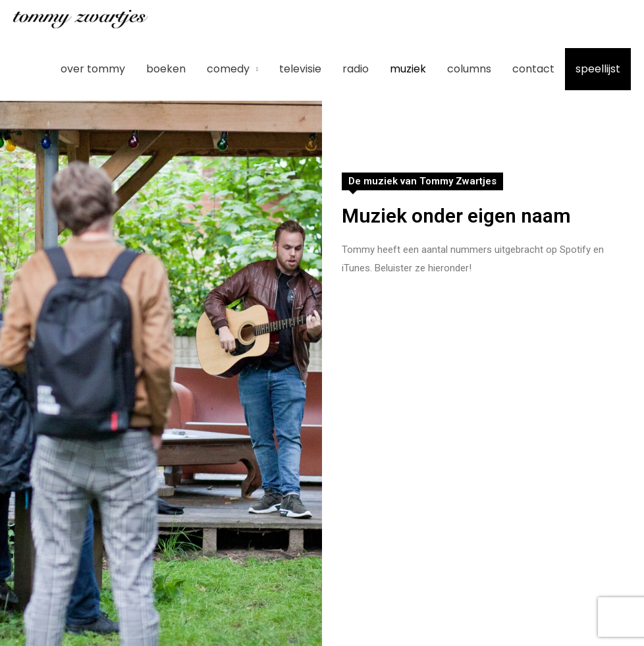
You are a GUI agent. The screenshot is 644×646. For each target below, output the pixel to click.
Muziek (408, 69)
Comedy (228, 69)
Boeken (166, 69)
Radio (356, 69)
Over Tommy (93, 69)
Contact (533, 69)
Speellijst (598, 69)
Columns (469, 69)
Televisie (300, 69)
